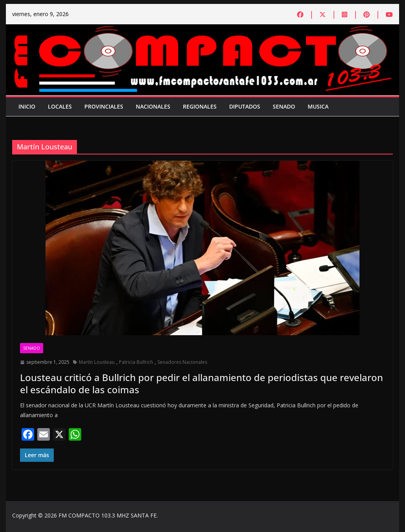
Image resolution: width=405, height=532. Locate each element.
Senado (284, 106)
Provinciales (104, 106)
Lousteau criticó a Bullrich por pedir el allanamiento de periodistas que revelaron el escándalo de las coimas (202, 383)
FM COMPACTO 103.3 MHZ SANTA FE (108, 515)
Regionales (200, 106)
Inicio (27, 106)
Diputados (245, 106)
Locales (60, 106)
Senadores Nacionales (182, 362)
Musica (318, 106)
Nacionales (153, 106)
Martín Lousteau (97, 362)
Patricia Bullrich (136, 362)
